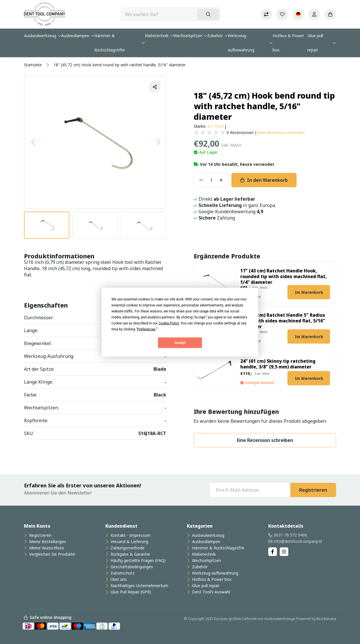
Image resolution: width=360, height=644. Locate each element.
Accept (180, 343)
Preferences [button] (146, 329)
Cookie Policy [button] (169, 323)
